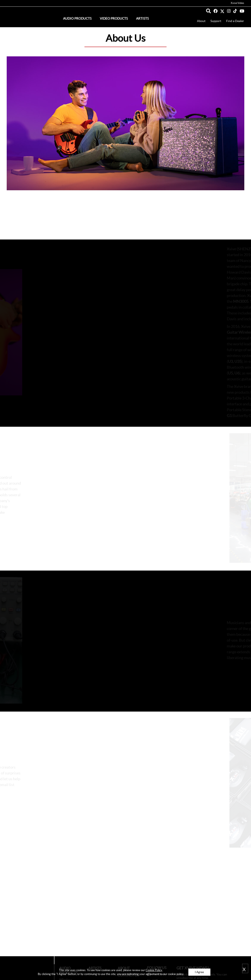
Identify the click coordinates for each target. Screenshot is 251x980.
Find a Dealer (235, 21)
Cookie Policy (154, 970)
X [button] (244, 969)
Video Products (114, 18)
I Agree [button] (199, 972)
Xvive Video (237, 3)
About (201, 21)
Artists (142, 18)
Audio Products (77, 18)
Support (216, 21)
